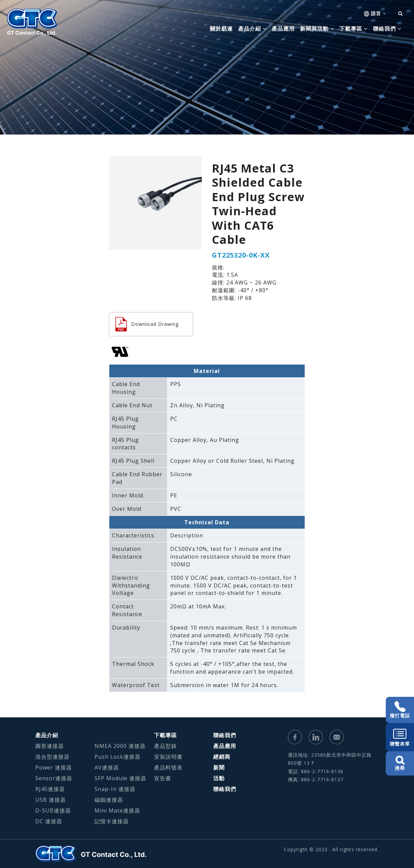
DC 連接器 (49, 821)
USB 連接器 (51, 800)
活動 (219, 778)
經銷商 (222, 757)
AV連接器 (107, 767)
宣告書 (163, 778)
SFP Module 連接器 (120, 778)
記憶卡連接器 (112, 821)
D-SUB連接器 (53, 810)
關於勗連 (221, 29)
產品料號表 (168, 767)
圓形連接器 (50, 746)
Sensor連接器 (54, 778)
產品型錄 (165, 746)
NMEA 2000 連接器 (120, 746)
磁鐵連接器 (109, 800)
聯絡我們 (225, 735)
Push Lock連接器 (118, 757)
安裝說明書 (168, 757)
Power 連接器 (54, 767)
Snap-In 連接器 (115, 789)
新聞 (219, 767)
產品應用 (283, 29)
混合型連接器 (52, 757)
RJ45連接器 (50, 789)
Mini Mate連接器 (117, 810)
